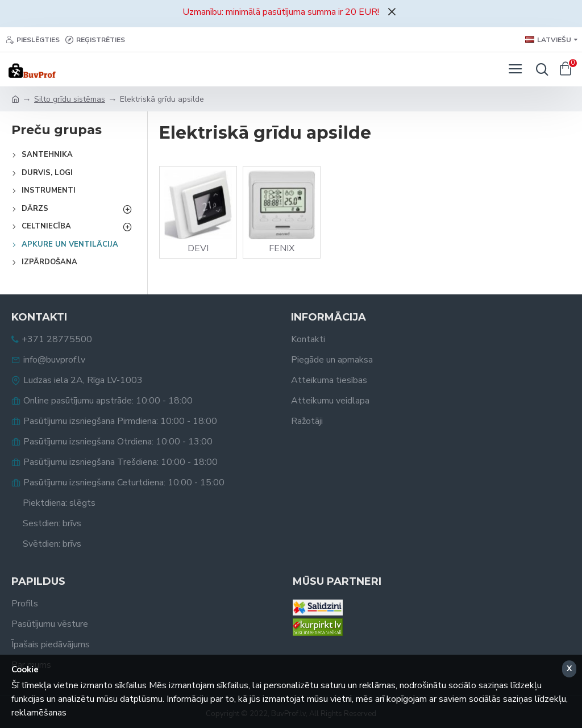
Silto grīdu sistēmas (70, 99)
